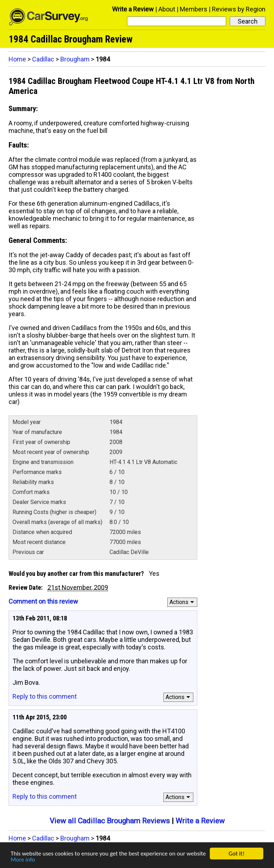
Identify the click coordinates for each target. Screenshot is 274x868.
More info (23, 860)
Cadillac (43, 59)
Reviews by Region (239, 9)
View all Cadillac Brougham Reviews (110, 821)
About (167, 9)
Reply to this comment (45, 696)
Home (17, 59)
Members (194, 9)
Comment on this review (43, 601)
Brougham (75, 59)
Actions (183, 602)
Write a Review (133, 9)
